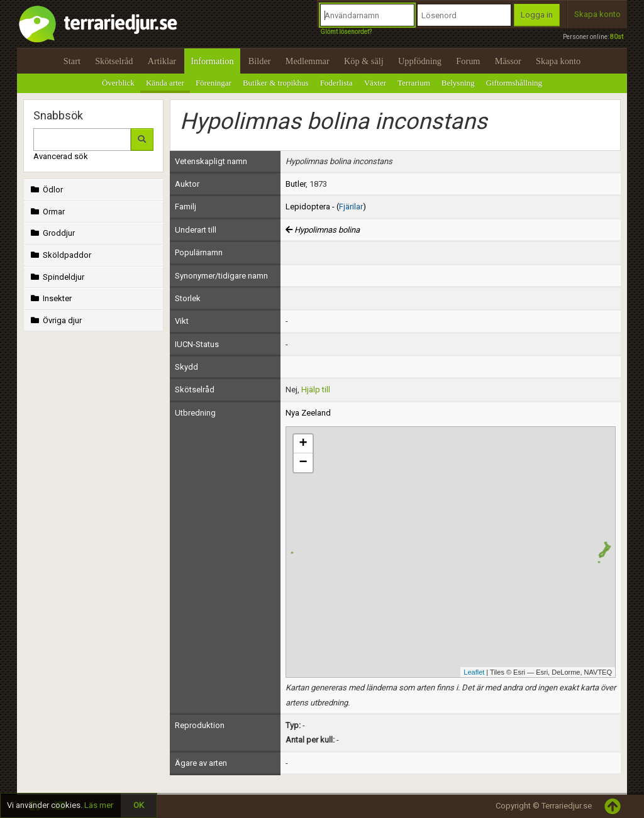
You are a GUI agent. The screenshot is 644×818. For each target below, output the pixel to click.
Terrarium (414, 83)
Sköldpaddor (60, 255)
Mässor (508, 61)
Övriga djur (55, 320)
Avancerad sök (61, 156)
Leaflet (474, 672)
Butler (296, 184)
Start (72, 61)
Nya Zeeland (308, 413)
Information (212, 61)
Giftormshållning (514, 83)
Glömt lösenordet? (346, 32)
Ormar (47, 212)
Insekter (50, 298)
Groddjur (52, 233)
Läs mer (99, 805)
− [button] (303, 463)
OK (139, 805)
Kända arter (165, 83)
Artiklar (162, 61)
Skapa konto (597, 14)
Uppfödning (420, 61)
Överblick (118, 83)
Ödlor (46, 190)
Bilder (260, 61)
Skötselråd (114, 61)
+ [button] (303, 444)
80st (617, 37)
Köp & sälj (364, 61)
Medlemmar (308, 61)
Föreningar (214, 83)
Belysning (458, 83)
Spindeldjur (56, 277)
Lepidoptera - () (326, 207)
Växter (375, 83)
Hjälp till (316, 390)
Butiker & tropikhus (276, 83)
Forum (468, 61)
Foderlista (336, 83)
